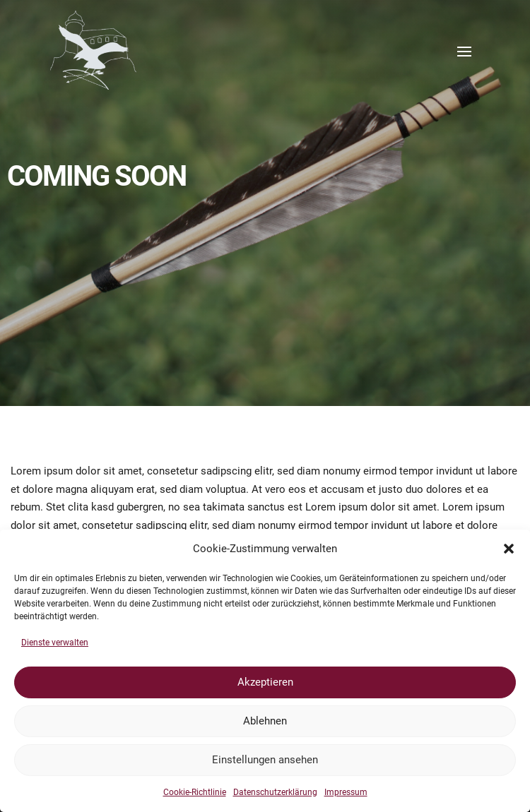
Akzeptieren (265, 682)
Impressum (346, 792)
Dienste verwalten (55, 643)
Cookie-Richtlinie (195, 792)
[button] (509, 549)
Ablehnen (265, 721)
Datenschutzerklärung (275, 792)
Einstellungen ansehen (265, 760)
